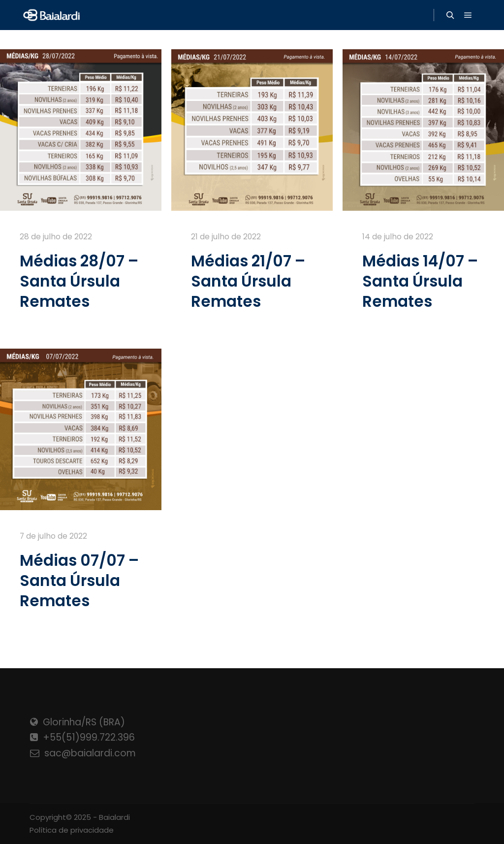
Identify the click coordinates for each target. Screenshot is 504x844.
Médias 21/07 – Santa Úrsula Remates (248, 281)
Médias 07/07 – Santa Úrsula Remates (79, 581)
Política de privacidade (72, 830)
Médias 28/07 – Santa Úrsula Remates (79, 281)
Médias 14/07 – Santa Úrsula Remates (420, 281)
